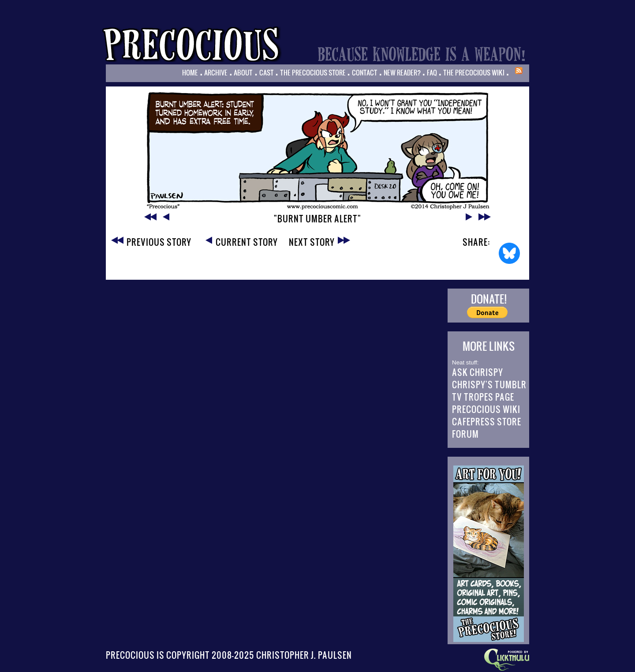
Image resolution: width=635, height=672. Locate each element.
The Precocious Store (313, 72)
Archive (216, 72)
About (243, 72)
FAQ (432, 72)
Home (190, 72)
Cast (267, 72)
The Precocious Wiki (474, 72)
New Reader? (402, 72)
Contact (365, 72)
